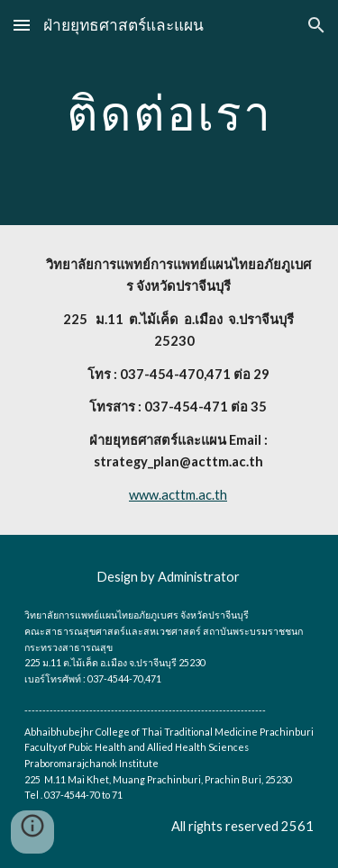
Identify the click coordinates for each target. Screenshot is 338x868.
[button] (22, 25)
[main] (169, 112)
